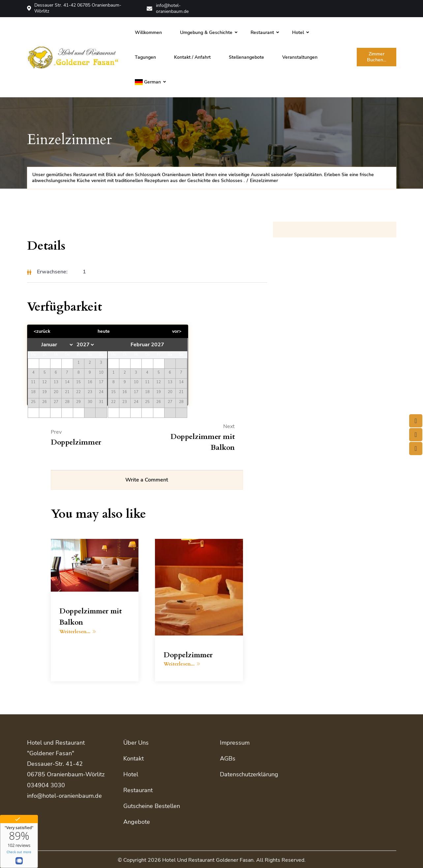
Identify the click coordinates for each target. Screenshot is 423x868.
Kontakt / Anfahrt (192, 57)
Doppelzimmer (189, 655)
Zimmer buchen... (377, 57)
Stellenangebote (246, 57)
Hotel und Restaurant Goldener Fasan (208, 859)
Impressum (235, 743)
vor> (176, 331)
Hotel (298, 32)
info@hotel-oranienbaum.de (169, 8)
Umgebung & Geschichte (206, 32)
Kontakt (134, 759)
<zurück (43, 331)
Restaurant (262, 32)
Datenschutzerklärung (249, 774)
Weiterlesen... (78, 632)
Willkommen (148, 32)
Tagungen (145, 57)
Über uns (136, 743)
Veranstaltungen (300, 57)
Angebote (137, 821)
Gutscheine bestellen (152, 805)
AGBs (228, 759)
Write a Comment (147, 480)
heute (104, 331)
